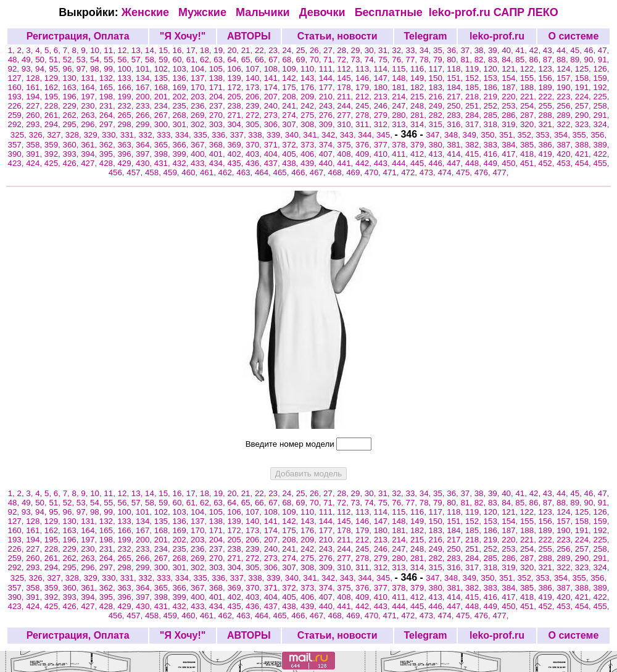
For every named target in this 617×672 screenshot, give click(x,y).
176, (310, 87)
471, (392, 172)
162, (54, 87)
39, (495, 50)
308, (310, 124)
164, (90, 87)
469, (355, 172)
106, (236, 69)
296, (90, 124)
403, (255, 154)
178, (346, 87)
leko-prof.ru (460, 12)
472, (410, 172)
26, (317, 50)
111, (328, 69)
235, (181, 106)
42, (536, 50)
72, (344, 60)
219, (493, 97)
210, (328, 97)
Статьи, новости (337, 36)
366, (181, 145)
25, (303, 50)
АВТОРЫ (249, 36)
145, (346, 78)
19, (220, 50)
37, (467, 50)
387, (566, 145)
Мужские (204, 12)
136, (181, 78)
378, (401, 145)
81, (467, 60)
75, (385, 60)
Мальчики (264, 12)
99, (110, 69)
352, (527, 135)
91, (604, 60)
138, (218, 78)
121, (511, 69)
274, (291, 115)
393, (72, 154)
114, (383, 69)
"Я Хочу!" (183, 36)
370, (255, 145)
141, (273, 78)
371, (273, 145)
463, (246, 172)
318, (493, 124)
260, (35, 115)
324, (602, 124)
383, (493, 145)
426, (72, 163)
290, (584, 115)
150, (438, 78)
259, (17, 115)
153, (493, 78)
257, (584, 106)
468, (337, 172)
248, (420, 106)
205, (236, 97)
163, (72, 87)
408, (346, 154)
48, (15, 60)
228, (54, 106)
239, (255, 106)
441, (346, 163)
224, (584, 97)
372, (291, 145)
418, (529, 154)
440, (328, 163)
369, (236, 145)
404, (273, 154)
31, (385, 50)
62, (207, 60)
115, (401, 69)
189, (548, 87)
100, (126, 69)
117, (438, 69)
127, (17, 78)
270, (218, 115)
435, (236, 163)
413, (438, 154)
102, (164, 69)
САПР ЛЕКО (526, 12)
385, (529, 145)
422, (602, 154)
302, (200, 124)
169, (181, 87)
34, (426, 50)
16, (180, 50)
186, (493, 87)
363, (126, 145)
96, (69, 69)
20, (234, 50)
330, (111, 135)
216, (438, 97)
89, (577, 60)
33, (413, 50)
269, (200, 115)
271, (236, 115)
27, (330, 50)
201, (164, 97)
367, (200, 145)
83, (495, 60)
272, (255, 115)
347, (435, 135)
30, (371, 50)
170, (200, 87)
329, (93, 135)
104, (200, 69)
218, (474, 97)
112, (346, 69)
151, (456, 78)
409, (365, 154)
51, (56, 60)
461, (209, 172)
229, (72, 106)
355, (582, 135)
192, (602, 87)
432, (181, 163)
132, (109, 78)
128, (35, 78)
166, (126, 87)
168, (164, 87)
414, (456, 154)
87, (550, 60)
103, (181, 69)
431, (164, 163)
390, (17, 154)
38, (481, 50)
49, (28, 60)
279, (383, 115)
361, (90, 145)
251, (474, 106)
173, (255, 87)
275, (310, 115)
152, (474, 78)
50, (42, 60)
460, (191, 172)
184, (456, 87)
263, (90, 115)
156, (548, 78)
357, (17, 145)
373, (310, 145)
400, (200, 154)
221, (529, 97)
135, (164, 78)
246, (383, 106)
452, (548, 163)
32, (399, 50)
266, (145, 115)
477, (500, 172)
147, (383, 78)
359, (54, 145)
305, (255, 124)
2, (22, 50)
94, (42, 69)
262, (72, 115)
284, (474, 115)
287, (529, 115)
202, (181, 97)
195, (54, 97)
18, (207, 50)
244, (346, 106)
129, (54, 78)
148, (401, 78)
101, (145, 69)
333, (166, 135)
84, (508, 60)
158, (584, 78)
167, (145, 87)
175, (291, 87)
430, (145, 163)
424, (35, 163)
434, (218, 163)
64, (234, 60)
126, (601, 69)
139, (236, 78)
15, (165, 50)
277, (346, 115)
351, (508, 135)
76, (399, 60)
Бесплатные (392, 12)
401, (218, 154)
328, (75, 135)
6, (58, 50)
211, (346, 97)
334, (184, 135)
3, (31, 50)
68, (289, 60)
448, (474, 163)
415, (474, 154)
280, (401, 115)
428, (109, 163)
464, (264, 172)
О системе (574, 36)
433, (200, 163)
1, (13, 50)
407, (328, 154)
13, (138, 50)
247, (401, 106)
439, (310, 163)
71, (330, 60)
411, (401, 154)
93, (28, 69)
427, (90, 163)
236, (200, 106)
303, (218, 124)
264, (109, 115)
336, (221, 135)
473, (429, 172)
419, (548, 154)
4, (40, 50)
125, (584, 69)
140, (255, 78)
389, (602, 145)
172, (236, 87)
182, (420, 87)
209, (310, 97)
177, (328, 87)
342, (331, 135)
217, (456, 97)
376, (365, 145)
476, (484, 172)
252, (493, 106)
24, (289, 50)
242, (310, 106)
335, (202, 135)
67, (275, 60)
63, (220, 60)
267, (164, 115)
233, (145, 106)
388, (584, 145)
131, (90, 78)
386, (548, 145)
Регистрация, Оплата (78, 36)
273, (273, 115)
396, (126, 154)
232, (126, 106)
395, (109, 154)
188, (529, 87)
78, (426, 60)
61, (193, 60)
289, (566, 115)
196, (72, 97)
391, (35, 154)
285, (493, 115)
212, (365, 97)
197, (90, 97)
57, (138, 60)
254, (529, 106)
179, (365, 87)
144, (328, 78)
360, (72, 145)
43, (550, 50)
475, (465, 172)
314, (420, 124)
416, (493, 154)
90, (591, 60)
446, (438, 163)
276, (328, 115)
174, (273, 87)
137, (200, 78)
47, (604, 50)
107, (255, 69)
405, (291, 154)
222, (548, 97)
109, (291, 69)
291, (602, 115)
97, (83, 69)
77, (412, 60)
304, (236, 124)
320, (529, 124)
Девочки (324, 12)
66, (262, 60)
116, (420, 69)
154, (511, 78)
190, (566, 87)
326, (38, 135)
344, (367, 135)
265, (126, 115)
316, (456, 124)
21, (248, 50)
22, (262, 50)
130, (72, 78)
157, (566, 78)
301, (181, 124)
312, (383, 124)
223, (566, 97)
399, (181, 154)
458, (154, 172)
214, (401, 97)
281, (420, 115)
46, (591, 50)
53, (83, 60)
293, (35, 124)
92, (15, 69)
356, (598, 135)
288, (548, 115)
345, (386, 135)
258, (602, 106)
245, (365, 106)
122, (529, 69)
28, (344, 50)
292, (17, 124)
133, (126, 78)
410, (383, 154)
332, (147, 135)
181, (401, 87)
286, (511, 115)
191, (584, 87)
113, (365, 69)
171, (218, 87)
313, (401, 124)
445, (420, 163)
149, (420, 78)
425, (54, 163)
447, (456, 163)
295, (72, 124)
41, (522, 50)
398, (164, 154)
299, (145, 124)
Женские (148, 12)
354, (563, 135)
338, (257, 135)
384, (511, 145)
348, (453, 135)
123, (548, 69)
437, (273, 163)
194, (35, 97)
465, (283, 172)
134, (145, 78)
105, (218, 69)
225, (602, 97)
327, (56, 135)
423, (17, 163)
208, (291, 97)
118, (456, 69)
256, (566, 106)
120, (493, 69)
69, (303, 60)
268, (181, 115)
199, (126, 97)
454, (584, 163)
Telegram (425, 36)
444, (401, 163)
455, (602, 163)
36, (453, 50)
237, (218, 106)
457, (136, 172)
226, (17, 106)
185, (474, 87)
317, (474, 124)
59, (165, 60)
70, (317, 60)
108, (273, 69)
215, (420, 97)
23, (275, 50)
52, (70, 60)
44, (563, 50)
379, (420, 145)
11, (110, 50)
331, (130, 135)
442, (365, 163)
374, (328, 145)
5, (49, 50)
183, (438, 87)
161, (35, 87)
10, (97, 50)
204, (218, 97)
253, (511, 106)
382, (474, 145)
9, (85, 50)
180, (383, 87)
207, (273, 97)
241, (291, 106)
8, (76, 50)
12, (125, 50)
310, (346, 124)
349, (472, 135)
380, (438, 145)
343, (349, 135)
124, (566, 69)
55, (110, 60)
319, (511, 124)
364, (145, 145)
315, (438, 124)
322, (566, 124)
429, (126, 163)
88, (563, 60)
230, (90, 106)
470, (374, 172)
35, (440, 50)
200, (145, 97)
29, (358, 50)
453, (566, 163)
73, (358, 60)
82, (481, 60)
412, (420, 154)
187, (511, 87)
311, (365, 124)
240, (273, 106)
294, (54, 124)
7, (68, 50)
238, (236, 106)
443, (383, 163)
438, (291, 163)
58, (152, 60)
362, (109, 145)
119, (474, 69)
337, (239, 135)
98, (97, 69)
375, (346, 145)
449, (493, 163)
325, (20, 135)
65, (248, 60)
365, (164, 145)
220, (511, 97)
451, (529, 163)
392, (54, 154)
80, (453, 60)
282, (438, 115)
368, (218, 145)
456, (118, 172)
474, (447, 172)
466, (300, 172)
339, (276, 135)
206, (255, 97)
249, (438, 106)
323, (584, 124)
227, (35, 106)
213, (383, 97)
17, (193, 50)
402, (236, 154)
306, (273, 124)
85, (522, 60)
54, (97, 60)
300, (164, 124)
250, (456, 106)
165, (109, 87)
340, (294, 135)
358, (35, 145)
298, (126, 124)
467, (319, 172)
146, (365, 78)
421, (584, 154)
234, (164, 106)
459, (173, 172)
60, (180, 60)
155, (529, 78)
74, (371, 60)
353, (545, 135)
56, (125, 60)
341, (312, 135)
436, (255, 163)
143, (310, 78)
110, (310, 69)
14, (152, 50)
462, (228, 172)
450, (511, 163)
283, (456, 115)
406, (310, 154)
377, (383, 145)
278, (365, 115)
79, (440, 60)
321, (548, 124)
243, (328, 106)
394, (90, 154)
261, (54, 115)
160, (17, 87)
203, (200, 97)
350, (490, 135)
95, (56, 69)
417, (511, 154)
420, (566, 154)
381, (456, 145)
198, (109, 97)
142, (291, 78)
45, (577, 50)
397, (145, 154)
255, (548, 106)
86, (536, 60)
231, (109, 106)
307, (291, 124)
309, (328, 124)
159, (602, 78)
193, (17, 97)
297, (109, 124)
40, (508, 50)
